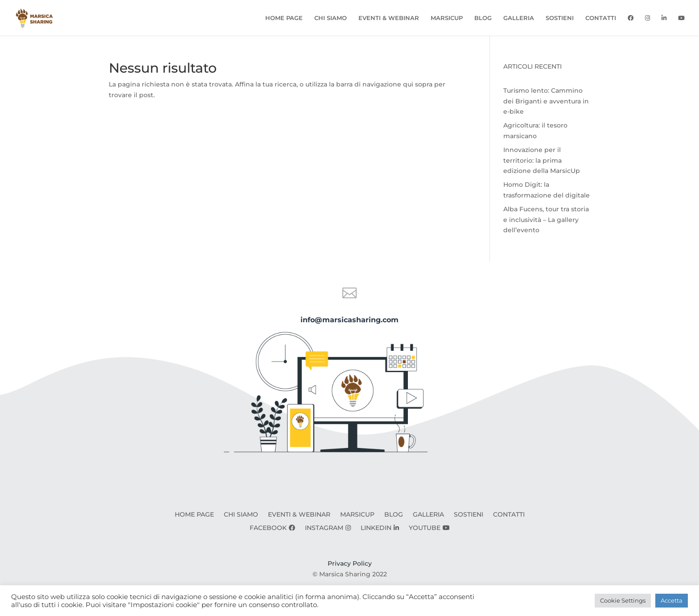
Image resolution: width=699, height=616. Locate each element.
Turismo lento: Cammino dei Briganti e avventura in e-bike (546, 101)
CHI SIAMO (331, 18)
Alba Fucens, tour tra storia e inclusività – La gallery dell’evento (546, 220)
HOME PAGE (284, 18)
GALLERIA (519, 18)
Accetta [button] (672, 600)
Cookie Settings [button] (623, 600)
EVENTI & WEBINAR (389, 18)
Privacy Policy (350, 563)
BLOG (483, 18)
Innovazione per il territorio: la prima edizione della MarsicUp (542, 160)
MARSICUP (447, 18)
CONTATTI (601, 18)
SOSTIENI (560, 18)
